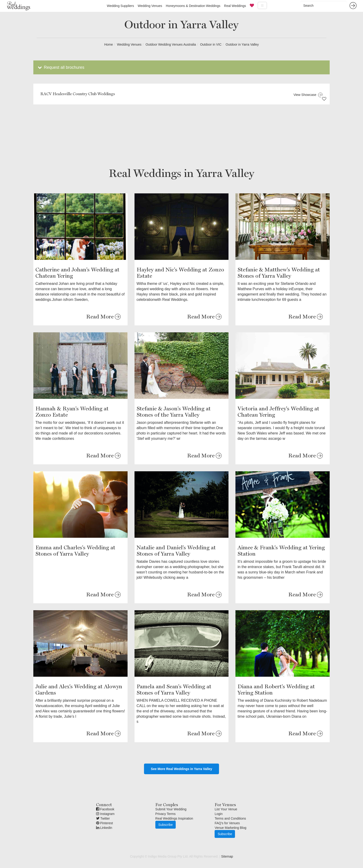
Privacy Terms (166, 814)
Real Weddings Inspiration (174, 818)
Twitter (103, 818)
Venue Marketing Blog (230, 828)
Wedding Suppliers (120, 6)
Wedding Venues (150, 6)
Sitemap (227, 856)
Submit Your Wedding (171, 809)
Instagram (105, 814)
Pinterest (105, 823)
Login (219, 814)
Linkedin (104, 828)
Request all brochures (61, 67)
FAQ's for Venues (227, 823)
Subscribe (166, 825)
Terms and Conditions (230, 818)
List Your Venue (226, 809)
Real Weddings (235, 6)
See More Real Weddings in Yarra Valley (182, 769)
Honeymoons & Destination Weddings (193, 6)
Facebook (105, 809)
